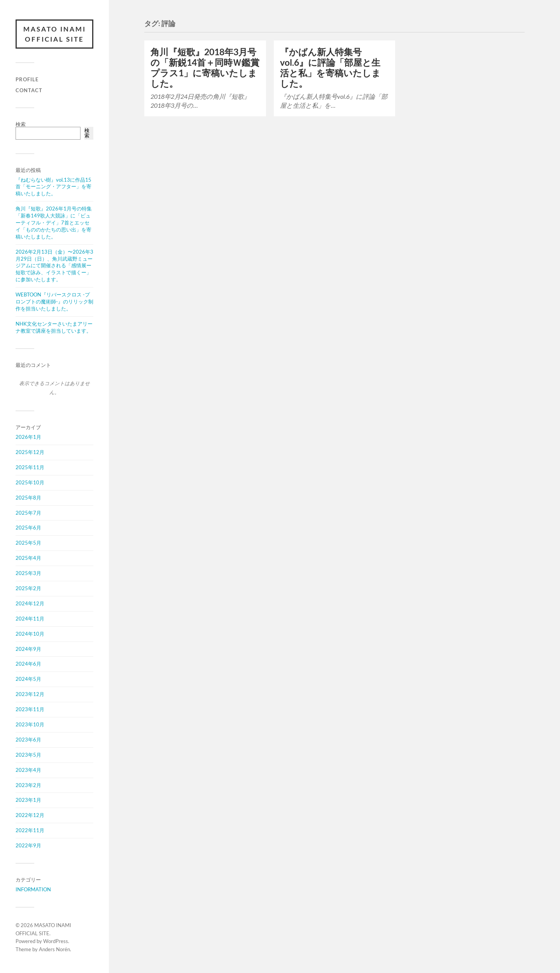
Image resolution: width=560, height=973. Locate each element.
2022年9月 (28, 845)
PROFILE (27, 79)
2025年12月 (30, 452)
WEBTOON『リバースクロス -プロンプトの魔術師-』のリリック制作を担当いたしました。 (54, 302)
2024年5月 (28, 679)
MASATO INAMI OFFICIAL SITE (55, 34)
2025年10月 (30, 482)
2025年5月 (28, 543)
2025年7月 (28, 513)
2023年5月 (28, 755)
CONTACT (29, 90)
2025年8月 (28, 498)
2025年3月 (28, 573)
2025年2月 (28, 588)
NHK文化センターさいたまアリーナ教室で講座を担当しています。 (54, 327)
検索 (21, 124)
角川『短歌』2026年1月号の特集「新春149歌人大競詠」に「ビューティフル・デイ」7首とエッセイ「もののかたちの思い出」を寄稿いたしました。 (54, 223)
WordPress (56, 941)
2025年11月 (30, 467)
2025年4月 (28, 558)
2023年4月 (28, 770)
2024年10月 (30, 634)
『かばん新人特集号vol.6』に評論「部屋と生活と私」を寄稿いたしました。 (330, 68)
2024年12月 (30, 603)
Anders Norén (54, 949)
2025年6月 (28, 528)
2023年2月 (28, 785)
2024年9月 (28, 649)
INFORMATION (33, 889)
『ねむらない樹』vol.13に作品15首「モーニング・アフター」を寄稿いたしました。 (53, 187)
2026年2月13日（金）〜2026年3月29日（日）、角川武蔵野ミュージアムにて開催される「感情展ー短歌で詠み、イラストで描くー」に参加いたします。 (54, 266)
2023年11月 (30, 709)
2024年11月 (30, 619)
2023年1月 (28, 800)
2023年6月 (28, 740)
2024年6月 (28, 664)
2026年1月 (28, 437)
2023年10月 (30, 724)
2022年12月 (30, 815)
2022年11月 (30, 830)
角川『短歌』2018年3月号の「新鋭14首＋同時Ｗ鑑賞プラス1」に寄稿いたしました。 (205, 68)
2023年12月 (30, 694)
